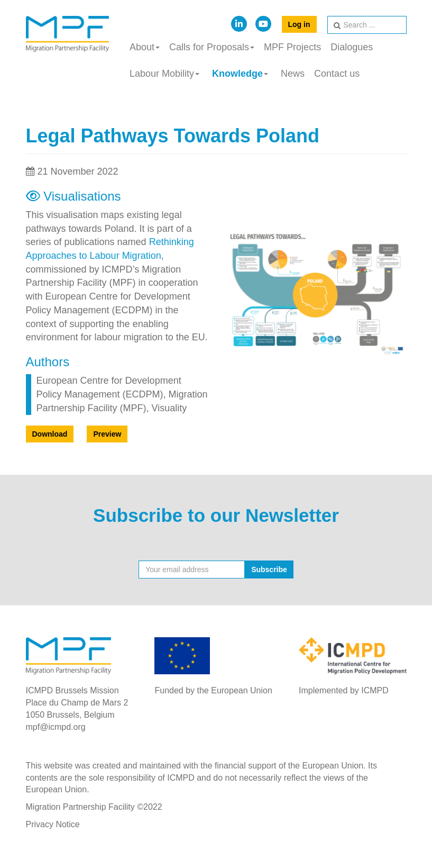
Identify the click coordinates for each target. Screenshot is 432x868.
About (145, 47)
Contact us (337, 74)
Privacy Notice (53, 824)
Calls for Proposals (212, 47)
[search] (367, 25)
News (293, 74)
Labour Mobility (164, 74)
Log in (299, 24)
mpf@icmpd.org (56, 727)
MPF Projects (292, 47)
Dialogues (352, 47)
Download (50, 434)
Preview (107, 434)
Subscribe (269, 569)
